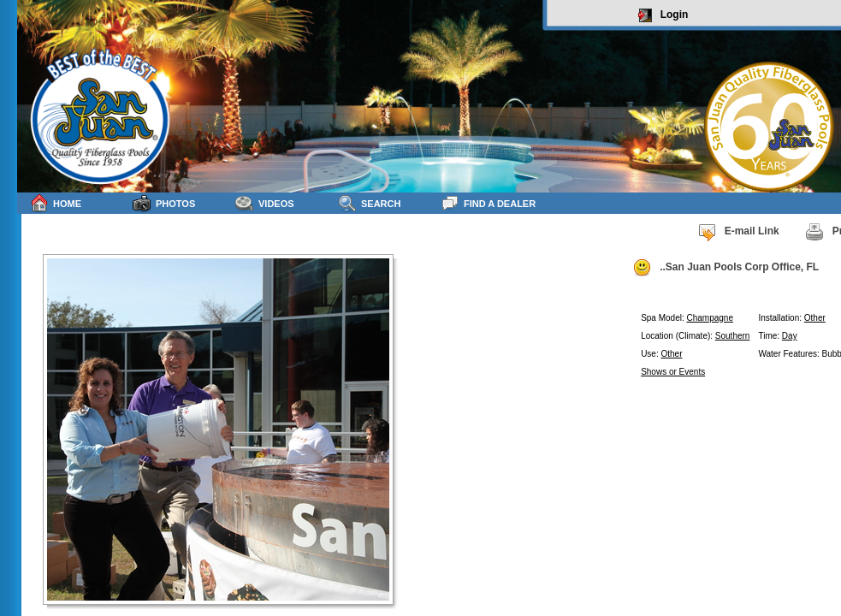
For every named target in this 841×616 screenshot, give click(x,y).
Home (56, 203)
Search (369, 203)
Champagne (710, 318)
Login (663, 15)
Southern (733, 336)
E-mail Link (738, 232)
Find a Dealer (488, 203)
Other (815, 318)
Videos (265, 203)
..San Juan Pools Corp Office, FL (726, 268)
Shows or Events (673, 372)
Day (790, 336)
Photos (164, 203)
